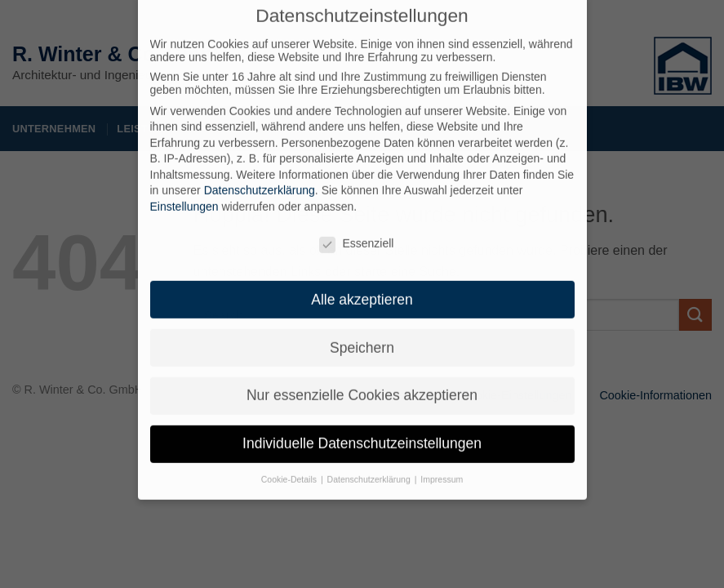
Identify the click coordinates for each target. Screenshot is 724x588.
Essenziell (356, 233)
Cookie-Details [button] (290, 469)
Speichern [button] (362, 336)
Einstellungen (184, 196)
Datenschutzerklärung (260, 180)
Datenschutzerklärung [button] (370, 469)
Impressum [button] (442, 469)
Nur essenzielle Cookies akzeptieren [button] (362, 385)
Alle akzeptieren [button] (362, 288)
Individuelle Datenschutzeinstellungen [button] (362, 433)
